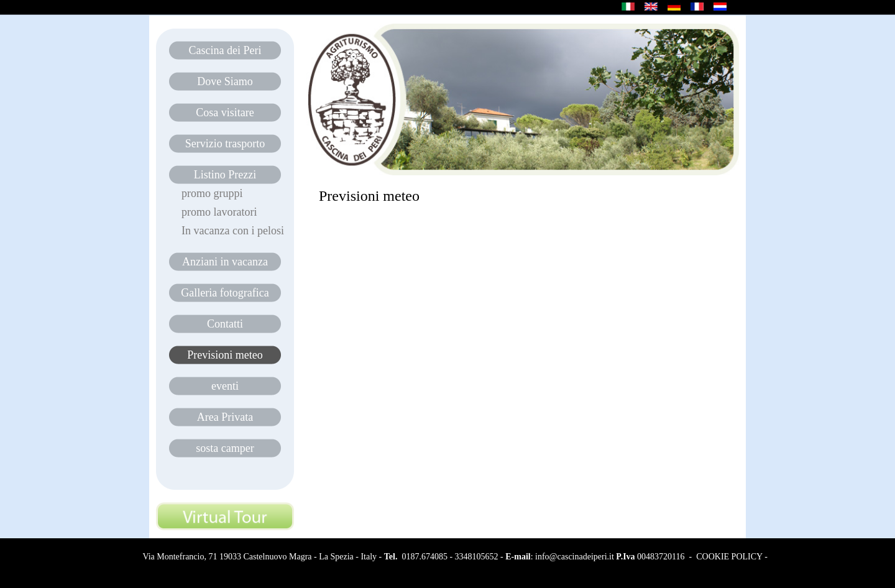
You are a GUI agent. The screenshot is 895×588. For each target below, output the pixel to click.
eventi (225, 386)
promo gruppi (212, 193)
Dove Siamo (225, 81)
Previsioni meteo (225, 355)
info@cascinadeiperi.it (575, 557)
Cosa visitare (225, 113)
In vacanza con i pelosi (233, 231)
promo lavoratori (219, 212)
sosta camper (225, 448)
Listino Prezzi (225, 175)
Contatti (225, 324)
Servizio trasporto (225, 144)
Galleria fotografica (225, 293)
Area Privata (225, 417)
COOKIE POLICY (729, 557)
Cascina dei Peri (225, 50)
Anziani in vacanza (225, 262)
